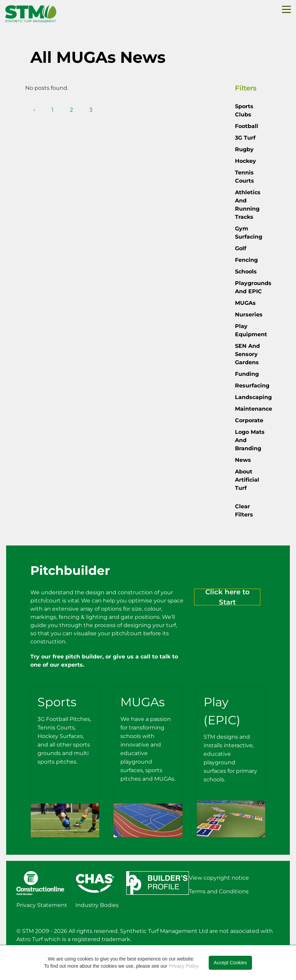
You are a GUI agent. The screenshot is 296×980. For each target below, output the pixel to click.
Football (247, 126)
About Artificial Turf (247, 480)
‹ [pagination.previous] (34, 110)
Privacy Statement (42, 905)
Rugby (244, 149)
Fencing (246, 260)
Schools (246, 272)
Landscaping (253, 397)
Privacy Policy (184, 966)
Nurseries (249, 315)
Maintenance (254, 409)
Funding (247, 374)
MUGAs (245, 303)
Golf (241, 248)
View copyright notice (219, 878)
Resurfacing (252, 386)
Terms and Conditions (219, 891)
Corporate (249, 420)
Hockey (246, 161)
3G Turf (245, 138)
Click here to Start (227, 597)
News (243, 460)
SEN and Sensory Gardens (247, 354)
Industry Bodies (97, 905)
